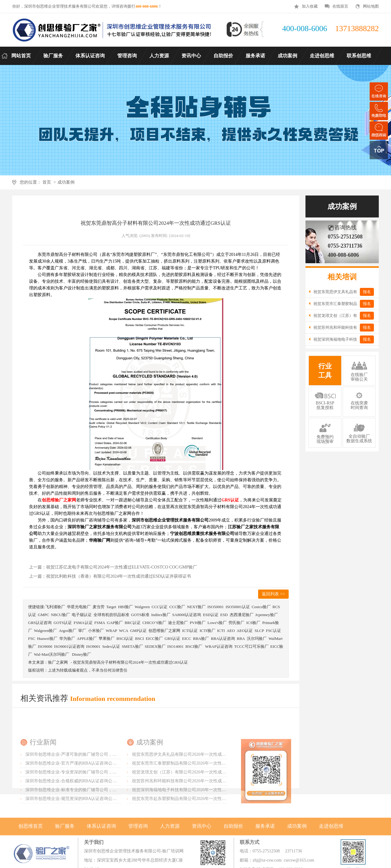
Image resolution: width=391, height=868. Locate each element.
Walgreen (142, 607)
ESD (224, 615)
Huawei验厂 (47, 638)
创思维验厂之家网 (164, 631)
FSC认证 (273, 631)
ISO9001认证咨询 (69, 646)
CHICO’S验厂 (154, 623)
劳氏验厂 (236, 623)
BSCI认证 (125, 638)
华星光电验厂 (79, 607)
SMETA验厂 (132, 646)
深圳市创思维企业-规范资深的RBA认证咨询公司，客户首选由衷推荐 (90, 839)
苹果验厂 (107, 638)
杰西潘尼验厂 (242, 615)
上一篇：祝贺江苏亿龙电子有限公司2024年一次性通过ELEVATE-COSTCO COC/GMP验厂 (113, 567)
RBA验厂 (201, 638)
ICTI (221, 631)
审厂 (82, 631)
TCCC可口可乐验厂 (251, 646)
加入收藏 (310, 6)
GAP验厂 (115, 623)
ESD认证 (211, 615)
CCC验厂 (177, 607)
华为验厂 (67, 638)
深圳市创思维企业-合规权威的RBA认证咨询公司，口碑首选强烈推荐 (90, 821)
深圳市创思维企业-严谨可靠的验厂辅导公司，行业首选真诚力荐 (86, 795)
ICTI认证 (190, 631)
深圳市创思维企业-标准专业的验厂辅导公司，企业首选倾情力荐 (86, 830)
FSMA (100, 623)
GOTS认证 (63, 623)
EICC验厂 (154, 638)
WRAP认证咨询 (219, 646)
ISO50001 (216, 607)
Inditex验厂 (161, 615)
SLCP (259, 631)
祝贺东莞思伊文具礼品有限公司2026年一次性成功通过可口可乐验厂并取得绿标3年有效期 (216, 795)
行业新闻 (43, 782)
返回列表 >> (273, 594)
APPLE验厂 (87, 638)
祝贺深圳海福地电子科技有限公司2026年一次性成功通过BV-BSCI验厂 (198, 830)
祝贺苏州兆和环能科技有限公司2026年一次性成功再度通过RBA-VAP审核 (201, 821)
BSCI (139, 638)
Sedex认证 (111, 646)
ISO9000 (45, 646)
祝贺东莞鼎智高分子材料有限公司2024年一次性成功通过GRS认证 (130, 662)
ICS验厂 (253, 623)
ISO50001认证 (238, 607)
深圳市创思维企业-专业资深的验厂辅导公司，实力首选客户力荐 (86, 812)
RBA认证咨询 (223, 638)
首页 (47, 182)
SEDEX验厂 (155, 646)
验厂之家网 (58, 662)
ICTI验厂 (207, 631)
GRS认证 (172, 638)
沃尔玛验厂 (257, 638)
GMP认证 (138, 631)
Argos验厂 (68, 631)
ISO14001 (175, 646)
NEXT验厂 (196, 607)
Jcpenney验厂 (267, 615)
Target (111, 607)
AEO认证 (245, 631)
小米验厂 (96, 631)
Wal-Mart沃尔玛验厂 (52, 654)
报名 (367, 292)
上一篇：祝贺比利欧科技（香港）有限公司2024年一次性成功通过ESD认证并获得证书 (110, 576)
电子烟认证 (82, 615)
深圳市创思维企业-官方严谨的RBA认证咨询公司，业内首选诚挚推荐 (90, 803)
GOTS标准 (140, 615)
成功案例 (66, 182)
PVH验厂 (198, 623)
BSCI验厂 (194, 646)
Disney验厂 (81, 654)
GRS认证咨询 (40, 623)
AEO (231, 631)
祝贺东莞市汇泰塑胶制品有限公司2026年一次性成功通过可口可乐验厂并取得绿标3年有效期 (219, 803)
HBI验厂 (125, 607)
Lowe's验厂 (217, 623)
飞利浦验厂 (55, 607)
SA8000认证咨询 (187, 615)
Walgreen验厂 (45, 631)
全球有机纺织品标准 (111, 615)
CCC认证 (159, 607)
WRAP (111, 631)
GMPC (44, 615)
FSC (32, 638)
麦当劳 (99, 607)
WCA (124, 631)
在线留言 (340, 6)
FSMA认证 (83, 623)
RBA (241, 638)
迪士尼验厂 (178, 623)
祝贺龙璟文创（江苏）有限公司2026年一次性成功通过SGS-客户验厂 (196, 812)
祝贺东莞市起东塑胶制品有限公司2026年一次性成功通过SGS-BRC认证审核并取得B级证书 (217, 839)
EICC (187, 638)
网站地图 (371, 6)
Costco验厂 (261, 607)
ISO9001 (93, 646)
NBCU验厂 (60, 615)
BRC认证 (133, 623)
